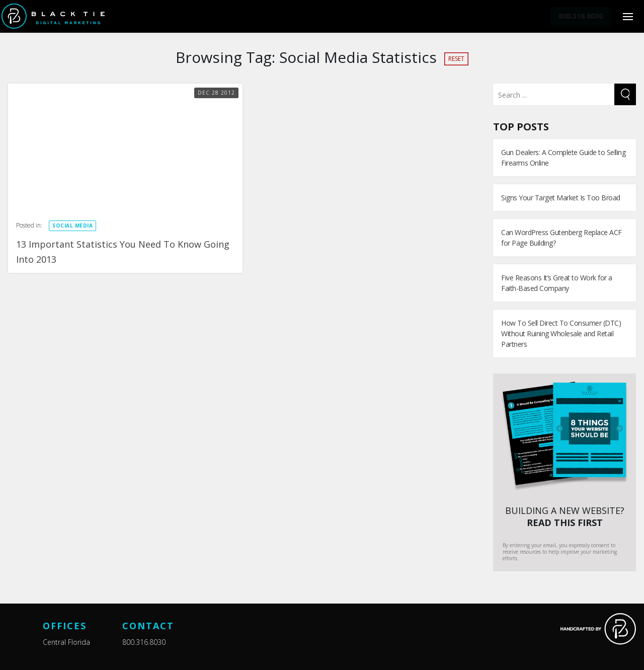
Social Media (72, 226)
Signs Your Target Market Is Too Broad (561, 198)
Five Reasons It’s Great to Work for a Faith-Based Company (557, 283)
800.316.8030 (144, 642)
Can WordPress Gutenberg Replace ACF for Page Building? (561, 238)
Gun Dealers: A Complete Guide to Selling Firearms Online (563, 158)
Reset (456, 59)
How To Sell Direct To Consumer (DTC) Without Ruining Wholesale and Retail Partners (561, 333)
